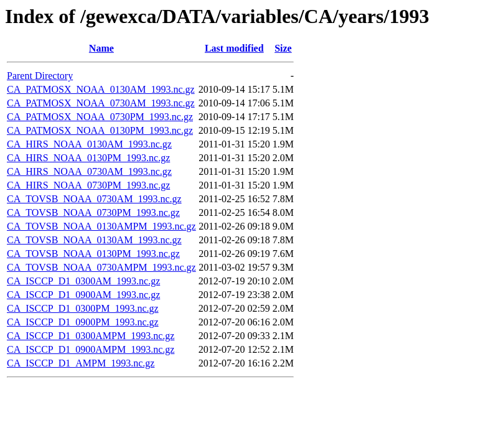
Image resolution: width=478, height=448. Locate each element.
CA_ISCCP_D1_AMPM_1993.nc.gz (81, 363)
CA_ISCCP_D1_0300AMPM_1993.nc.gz (91, 336)
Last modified (234, 48)
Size (283, 48)
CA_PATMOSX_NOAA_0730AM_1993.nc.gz (101, 103)
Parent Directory (40, 76)
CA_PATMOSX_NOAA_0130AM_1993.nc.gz (101, 89)
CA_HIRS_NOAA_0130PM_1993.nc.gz (88, 158)
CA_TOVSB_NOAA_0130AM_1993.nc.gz (94, 240)
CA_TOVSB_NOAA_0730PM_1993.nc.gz (93, 212)
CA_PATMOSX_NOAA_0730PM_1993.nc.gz (100, 117)
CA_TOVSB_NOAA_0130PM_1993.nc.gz (93, 254)
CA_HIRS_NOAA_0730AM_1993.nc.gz (89, 171)
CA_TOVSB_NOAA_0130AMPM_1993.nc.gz (101, 226)
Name (101, 48)
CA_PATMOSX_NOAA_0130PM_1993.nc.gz (100, 130)
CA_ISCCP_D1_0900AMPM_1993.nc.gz (91, 349)
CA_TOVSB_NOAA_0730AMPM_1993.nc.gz (101, 267)
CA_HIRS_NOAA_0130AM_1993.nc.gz (89, 144)
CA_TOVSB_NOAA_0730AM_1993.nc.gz (94, 199)
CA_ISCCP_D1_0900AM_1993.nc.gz (83, 295)
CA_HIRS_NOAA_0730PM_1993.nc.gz (88, 185)
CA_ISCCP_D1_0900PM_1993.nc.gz (83, 322)
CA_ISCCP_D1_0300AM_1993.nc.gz (83, 281)
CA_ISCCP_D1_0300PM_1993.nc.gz (83, 308)
